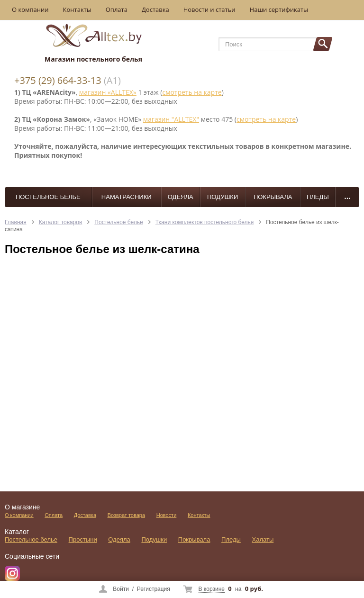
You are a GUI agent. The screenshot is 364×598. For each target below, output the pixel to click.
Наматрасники (127, 197)
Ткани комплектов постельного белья (205, 222)
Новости (167, 515)
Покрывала (273, 197)
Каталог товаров (61, 222)
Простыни (83, 539)
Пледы (318, 197)
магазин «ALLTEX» (108, 92)
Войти (121, 589)
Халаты (263, 539)
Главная (16, 222)
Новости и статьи (209, 9)
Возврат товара (126, 515)
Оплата (117, 9)
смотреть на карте (192, 92)
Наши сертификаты (279, 9)
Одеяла (181, 197)
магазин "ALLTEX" (171, 119)
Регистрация (154, 589)
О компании (30, 9)
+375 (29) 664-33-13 (58, 80)
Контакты (77, 9)
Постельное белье (48, 197)
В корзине (212, 589)
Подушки (223, 197)
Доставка (155, 9)
